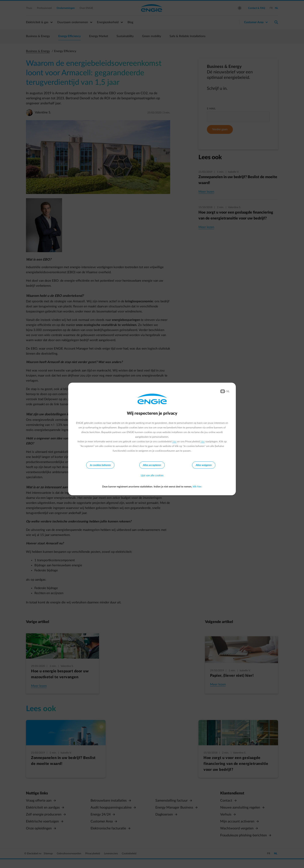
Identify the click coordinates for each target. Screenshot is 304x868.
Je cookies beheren (100, 465)
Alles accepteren (152, 465)
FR (223, 391)
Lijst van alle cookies (152, 476)
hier (174, 441)
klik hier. (197, 487)
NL (228, 391)
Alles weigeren (204, 465)
